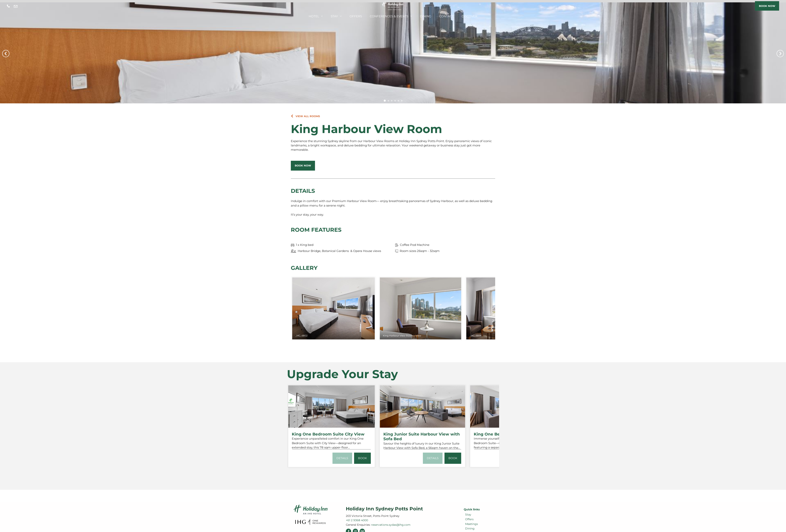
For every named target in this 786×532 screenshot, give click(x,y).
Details (341, 458)
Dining (422, 15)
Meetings (470, 523)
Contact (440, 15)
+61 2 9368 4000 (8, 6)
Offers (360, 15)
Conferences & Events (390, 15)
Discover (461, 15)
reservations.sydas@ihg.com (16, 6)
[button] (305, 116)
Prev (6, 53)
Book (362, 458)
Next (780, 53)
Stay (341, 15)
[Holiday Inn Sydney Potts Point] (393, 6)
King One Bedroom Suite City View (328, 434)
